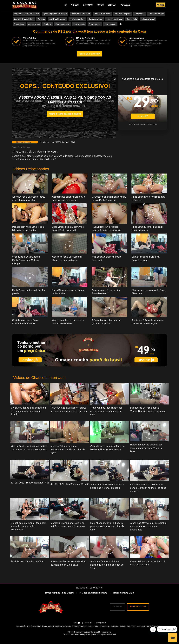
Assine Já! (143, 116)
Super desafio (132, 19)
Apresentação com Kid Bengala (55, 14)
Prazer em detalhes (77, 19)
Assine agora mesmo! (90, 54)
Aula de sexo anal (148, 19)
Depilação (41, 19)
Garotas (88, 5)
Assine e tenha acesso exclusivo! (65, 114)
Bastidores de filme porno (81, 14)
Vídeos (75, 5)
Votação (125, 5)
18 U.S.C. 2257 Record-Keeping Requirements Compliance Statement (90, 634)
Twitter (77, 623)
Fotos (100, 5)
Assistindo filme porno (57, 19)
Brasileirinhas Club (124, 593)
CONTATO (117, 607)
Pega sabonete (79, 24)
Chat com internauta (156, 14)
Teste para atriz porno (123, 14)
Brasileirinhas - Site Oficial (60, 593)
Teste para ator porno (102, 14)
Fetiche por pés (110, 24)
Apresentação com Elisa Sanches (27, 14)
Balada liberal (19, 24)
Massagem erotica (62, 24)
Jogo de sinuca (34, 24)
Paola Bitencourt (24, 147)
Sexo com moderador (114, 19)
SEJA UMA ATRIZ (138, 607)
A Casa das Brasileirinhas (93, 593)
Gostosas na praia (95, 19)
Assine (160, 5)
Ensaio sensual (95, 24)
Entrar (112, 5)
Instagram (101, 623)
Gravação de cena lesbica (24, 19)
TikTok (88, 623)
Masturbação (140, 14)
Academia (47, 24)
